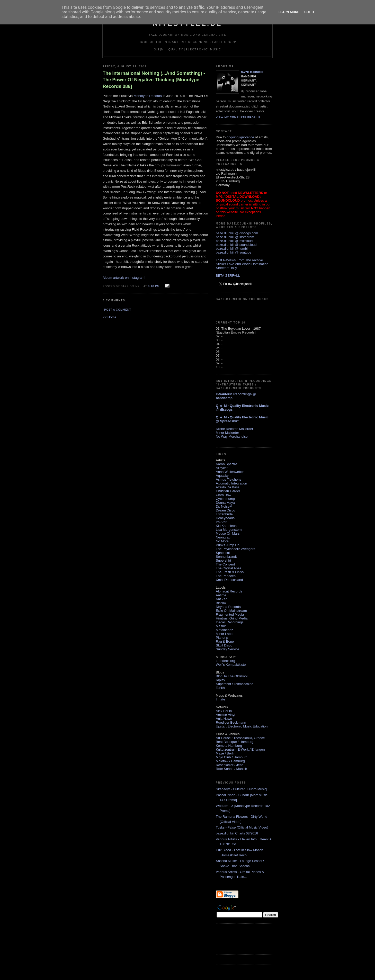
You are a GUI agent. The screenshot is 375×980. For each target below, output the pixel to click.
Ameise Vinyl (225, 715)
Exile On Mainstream (231, 611)
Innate (220, 699)
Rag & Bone (225, 641)
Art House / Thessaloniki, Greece (240, 738)
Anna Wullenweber (230, 472)
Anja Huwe (224, 719)
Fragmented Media (230, 614)
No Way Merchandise (232, 437)
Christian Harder (228, 491)
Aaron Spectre (226, 464)
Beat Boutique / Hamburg (235, 742)
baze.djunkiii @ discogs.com (237, 233)
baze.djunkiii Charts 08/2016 (237, 833)
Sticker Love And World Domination (242, 264)
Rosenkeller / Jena (230, 765)
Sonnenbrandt (226, 557)
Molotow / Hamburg (230, 761)
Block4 (221, 603)
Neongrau (223, 537)
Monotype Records (148, 96)
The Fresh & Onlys (230, 572)
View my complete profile (238, 117)
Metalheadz (224, 630)
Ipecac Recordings (230, 622)
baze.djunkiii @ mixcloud (234, 241)
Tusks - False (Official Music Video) (242, 827)
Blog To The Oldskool (232, 676)
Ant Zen (222, 599)
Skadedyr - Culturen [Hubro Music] (241, 789)
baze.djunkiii (252, 72)
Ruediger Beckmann (231, 722)
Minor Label (225, 634)
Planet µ (222, 638)
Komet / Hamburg (229, 746)
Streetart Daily (226, 268)
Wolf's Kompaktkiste (231, 665)
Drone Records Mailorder (234, 429)
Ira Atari (222, 522)
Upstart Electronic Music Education (242, 726)
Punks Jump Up (228, 545)
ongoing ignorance (240, 137)
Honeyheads (225, 518)
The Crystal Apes (229, 568)
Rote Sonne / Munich (231, 769)
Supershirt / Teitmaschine (235, 684)
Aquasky (222, 476)
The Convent (225, 564)
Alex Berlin (224, 711)
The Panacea (226, 576)
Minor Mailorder (227, 433)
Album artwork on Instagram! (124, 278)
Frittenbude (224, 514)
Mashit (221, 626)
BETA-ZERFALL (228, 276)
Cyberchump (225, 499)
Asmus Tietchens (229, 479)
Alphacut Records (229, 591)
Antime (221, 595)
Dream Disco (225, 510)
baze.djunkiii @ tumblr (232, 249)
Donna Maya (225, 503)
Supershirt (223, 560)
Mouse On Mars (228, 533)
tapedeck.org (225, 661)
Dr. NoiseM (224, 506)
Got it (309, 12)
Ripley (220, 680)
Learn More (289, 12)
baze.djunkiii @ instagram (235, 237)
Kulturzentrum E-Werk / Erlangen (240, 749)
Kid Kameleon (226, 526)
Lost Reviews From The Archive (239, 260)
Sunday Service (227, 649)
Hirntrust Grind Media (232, 618)
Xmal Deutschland (229, 580)
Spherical (223, 553)
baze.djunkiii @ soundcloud (236, 245)
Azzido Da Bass (228, 487)
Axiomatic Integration (231, 483)
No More (222, 541)
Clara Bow (224, 495)
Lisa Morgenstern (229, 530)
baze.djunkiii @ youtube (234, 252)
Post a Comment (118, 310)
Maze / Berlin (226, 753)
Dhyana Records (228, 607)
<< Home (109, 317)
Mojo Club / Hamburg (232, 757)
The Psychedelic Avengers (235, 549)
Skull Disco (224, 645)
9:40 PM (154, 286)
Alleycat (222, 468)
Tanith (220, 688)
